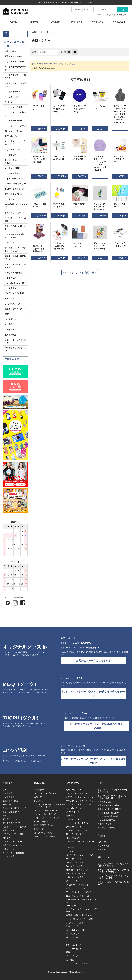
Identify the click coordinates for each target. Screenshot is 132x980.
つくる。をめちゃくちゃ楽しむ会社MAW (113, 883)
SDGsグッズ (40, 797)
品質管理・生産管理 (106, 828)
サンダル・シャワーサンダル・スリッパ (15, 249)
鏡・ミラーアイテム (13, 131)
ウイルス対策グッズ (13, 173)
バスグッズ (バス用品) (14, 293)
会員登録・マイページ (12, 845)
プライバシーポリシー (12, 842)
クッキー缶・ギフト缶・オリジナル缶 (15, 236)
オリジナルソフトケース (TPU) (15, 77)
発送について (9, 816)
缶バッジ (9, 102)
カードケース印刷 (12, 168)
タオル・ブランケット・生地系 (15, 161)
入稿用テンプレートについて (15, 827)
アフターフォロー (105, 824)
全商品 (35, 32)
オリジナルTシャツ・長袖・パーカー (15, 143)
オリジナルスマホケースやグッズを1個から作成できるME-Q (94, 694)
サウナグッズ (40, 790)
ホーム (6, 790)
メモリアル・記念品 (13, 273)
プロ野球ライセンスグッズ (15, 350)
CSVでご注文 (9, 856)
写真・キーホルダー (13, 56)
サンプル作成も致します (108, 813)
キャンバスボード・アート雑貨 (15, 266)
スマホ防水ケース (12, 92)
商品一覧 (13, 22)
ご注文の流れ (9, 793)
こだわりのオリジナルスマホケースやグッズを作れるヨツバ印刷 (93, 761)
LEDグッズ (39, 829)
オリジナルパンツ (12, 150)
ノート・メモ (10, 199)
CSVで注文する (119, 22)
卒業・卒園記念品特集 (44, 825)
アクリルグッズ (11, 97)
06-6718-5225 (80, 643)
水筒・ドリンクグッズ (14, 213)
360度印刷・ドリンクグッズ (16, 206)
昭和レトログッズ (42, 822)
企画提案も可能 (104, 802)
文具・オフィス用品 (13, 194)
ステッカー (10, 330)
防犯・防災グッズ (12, 304)
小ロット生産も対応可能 (108, 816)
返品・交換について (11, 812)
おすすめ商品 (103, 846)
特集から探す (10, 51)
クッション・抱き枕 (13, 107)
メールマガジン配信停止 (13, 853)
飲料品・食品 (10, 335)
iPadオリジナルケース (14, 189)
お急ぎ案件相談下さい (107, 820)
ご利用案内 (55, 22)
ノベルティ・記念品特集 (45, 836)
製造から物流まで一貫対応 (109, 809)
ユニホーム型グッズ (13, 309)
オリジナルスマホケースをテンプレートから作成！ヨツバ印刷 (113, 797)
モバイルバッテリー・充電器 (15, 219)
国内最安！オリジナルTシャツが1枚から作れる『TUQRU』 (96, 726)
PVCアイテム (11, 298)
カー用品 (9, 324)
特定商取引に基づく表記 (13, 834)
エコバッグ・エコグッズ (15, 126)
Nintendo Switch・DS (15, 283)
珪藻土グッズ (10, 278)
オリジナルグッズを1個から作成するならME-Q (113, 791)
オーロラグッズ (47, 32)
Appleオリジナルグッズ (15, 178)
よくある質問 (9, 797)
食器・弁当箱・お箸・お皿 (15, 228)
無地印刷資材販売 (10, 801)
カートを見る (98, 22)
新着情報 (34, 22)
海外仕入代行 (9, 804)
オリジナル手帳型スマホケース (15, 68)
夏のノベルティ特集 (43, 833)
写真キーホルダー (74, 790)
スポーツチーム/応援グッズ (46, 793)
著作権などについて (11, 819)
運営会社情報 (9, 830)
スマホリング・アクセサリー (15, 85)
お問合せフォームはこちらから (93, 661)
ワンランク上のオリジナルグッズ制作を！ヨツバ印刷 (113, 877)
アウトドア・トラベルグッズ (47, 818)
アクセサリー (10, 155)
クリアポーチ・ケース (14, 121)
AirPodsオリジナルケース (16, 184)
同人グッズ (39, 801)
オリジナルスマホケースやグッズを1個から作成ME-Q (113, 865)
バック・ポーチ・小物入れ (15, 114)
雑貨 (7, 314)
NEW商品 (102, 842)
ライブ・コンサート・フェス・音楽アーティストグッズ (50, 806)
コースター (10, 243)
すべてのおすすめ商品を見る (81, 273)
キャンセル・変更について (14, 808)
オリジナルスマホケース (15, 62)
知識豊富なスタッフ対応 (108, 805)
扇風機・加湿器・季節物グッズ (15, 258)
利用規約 (7, 838)
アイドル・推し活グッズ (45, 814)
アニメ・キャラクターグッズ (15, 341)
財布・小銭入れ (11, 136)
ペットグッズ (10, 319)
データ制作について (11, 823)
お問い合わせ (77, 22)
